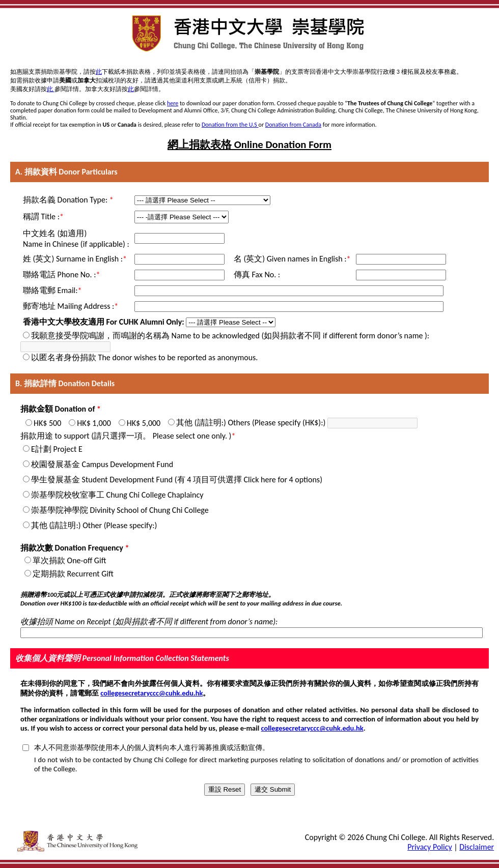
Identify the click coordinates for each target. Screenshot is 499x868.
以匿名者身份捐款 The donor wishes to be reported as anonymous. (144, 357)
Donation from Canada (293, 125)
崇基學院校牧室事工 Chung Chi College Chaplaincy (117, 495)
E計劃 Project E (57, 449)
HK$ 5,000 (144, 423)
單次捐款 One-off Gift (69, 560)
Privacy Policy (430, 847)
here (173, 103)
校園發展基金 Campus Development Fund (102, 464)
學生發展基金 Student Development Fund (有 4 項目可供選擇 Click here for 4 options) (177, 480)
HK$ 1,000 (94, 423)
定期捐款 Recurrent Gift (73, 574)
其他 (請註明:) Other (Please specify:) (94, 525)
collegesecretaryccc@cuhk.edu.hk (151, 693)
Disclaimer (477, 847)
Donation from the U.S (230, 125)
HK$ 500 (47, 423)
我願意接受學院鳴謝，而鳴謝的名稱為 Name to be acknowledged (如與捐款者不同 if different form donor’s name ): (230, 336)
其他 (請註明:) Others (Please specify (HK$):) (251, 423)
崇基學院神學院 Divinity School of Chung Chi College (120, 510)
